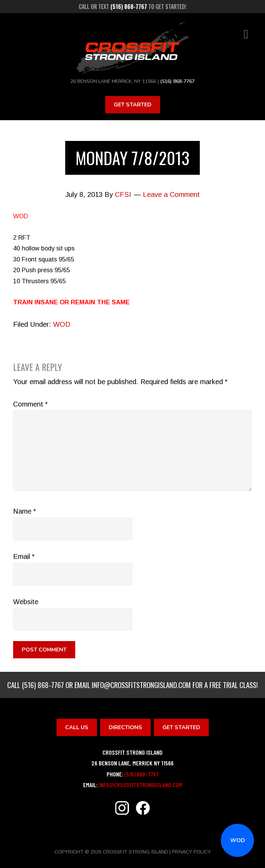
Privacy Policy (191, 852)
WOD (238, 840)
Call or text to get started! (132, 7)
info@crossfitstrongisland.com (141, 685)
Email (24, 556)
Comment (30, 404)
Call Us (77, 727)
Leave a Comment (171, 194)
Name (24, 511)
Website (26, 602)
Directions (125, 727)
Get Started (133, 105)
